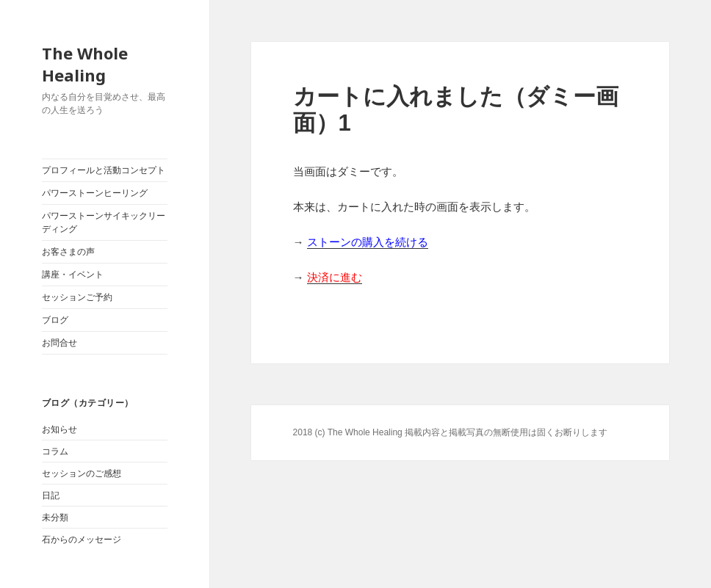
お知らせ (59, 429)
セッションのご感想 (82, 473)
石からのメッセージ (82, 540)
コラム (55, 451)
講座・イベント (73, 275)
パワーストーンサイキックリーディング (104, 222)
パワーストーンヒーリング (95, 193)
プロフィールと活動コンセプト (104, 170)
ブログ (55, 320)
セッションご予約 (77, 297)
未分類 (55, 518)
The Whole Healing (85, 64)
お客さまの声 (68, 252)
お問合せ (59, 343)
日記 (51, 496)
